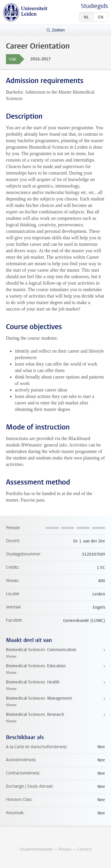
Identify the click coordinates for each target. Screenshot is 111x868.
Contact (85, 849)
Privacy (65, 849)
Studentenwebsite (36, 849)
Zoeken (58, 30)
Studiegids (94, 6)
